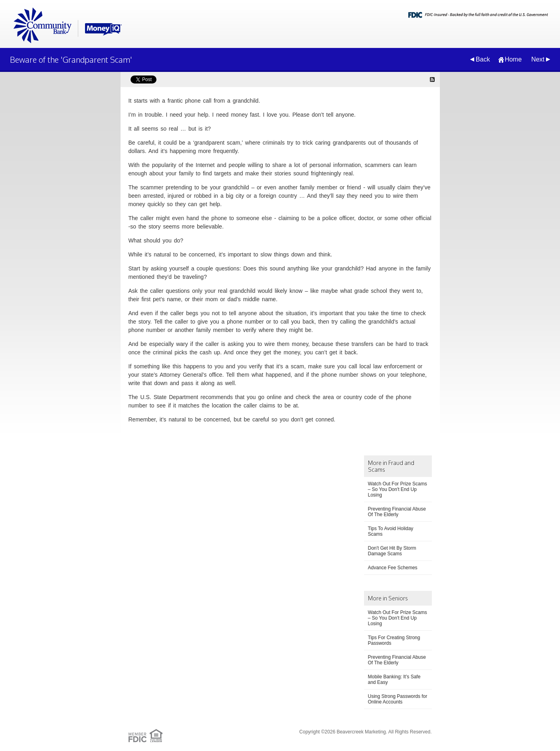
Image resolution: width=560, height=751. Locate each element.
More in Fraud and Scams (391, 466)
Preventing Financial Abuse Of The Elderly (397, 512)
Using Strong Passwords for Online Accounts (398, 699)
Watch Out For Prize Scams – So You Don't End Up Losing (398, 489)
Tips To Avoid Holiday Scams (391, 531)
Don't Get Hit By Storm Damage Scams (392, 551)
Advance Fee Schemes (393, 568)
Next (538, 59)
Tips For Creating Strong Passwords (394, 640)
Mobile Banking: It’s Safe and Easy (394, 679)
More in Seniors (388, 598)
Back (483, 59)
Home (513, 59)
